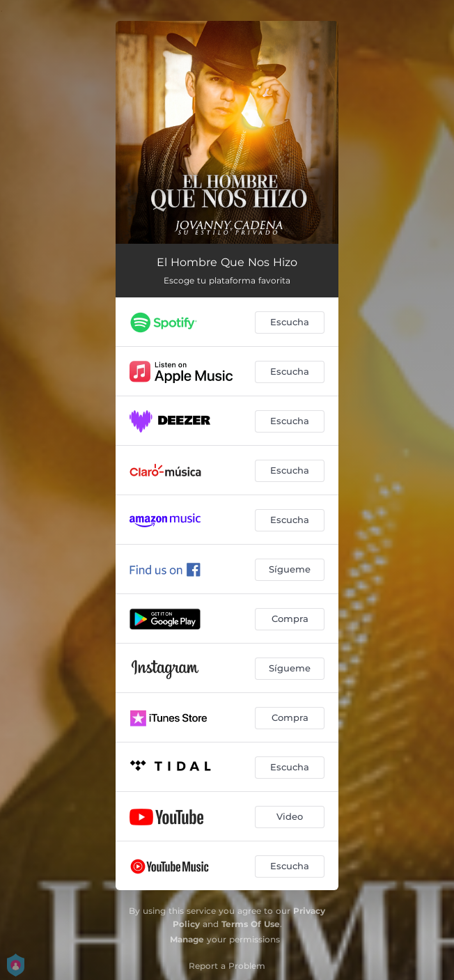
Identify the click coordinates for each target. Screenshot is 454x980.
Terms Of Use (251, 924)
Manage (187, 939)
